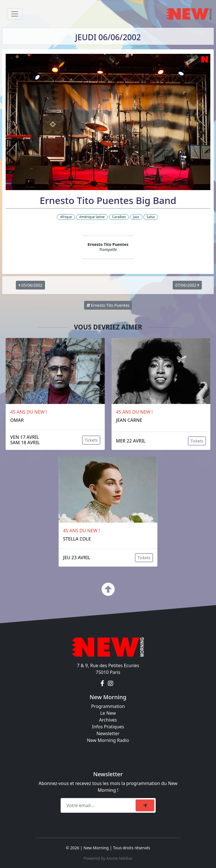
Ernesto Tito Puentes (108, 305)
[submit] (145, 805)
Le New (108, 713)
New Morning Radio (108, 740)
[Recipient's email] (99, 805)
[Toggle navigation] (15, 14)
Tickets (91, 440)
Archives (108, 720)
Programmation (108, 706)
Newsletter (108, 733)
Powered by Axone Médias (108, 858)
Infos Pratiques (108, 727)
